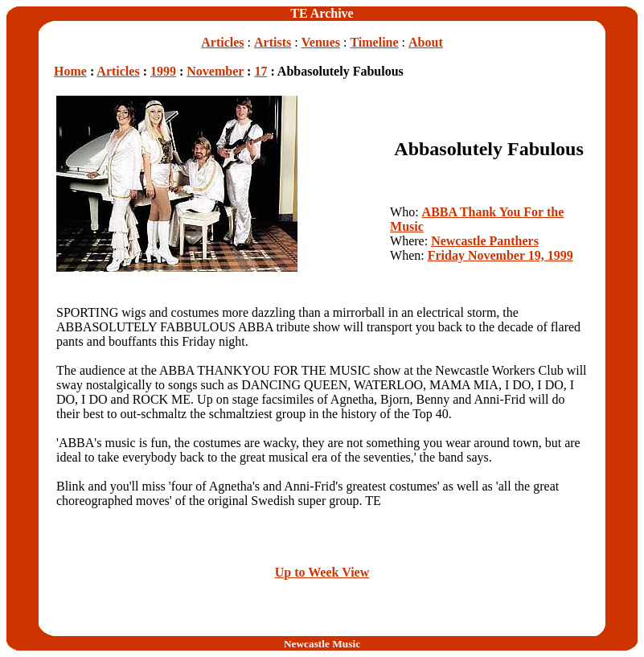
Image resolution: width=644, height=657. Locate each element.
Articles (222, 42)
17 (260, 71)
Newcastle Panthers (485, 241)
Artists (273, 42)
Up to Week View (322, 572)
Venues (321, 42)
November (215, 71)
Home (70, 71)
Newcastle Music (322, 644)
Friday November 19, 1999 (500, 255)
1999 (163, 71)
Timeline (374, 42)
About (426, 42)
